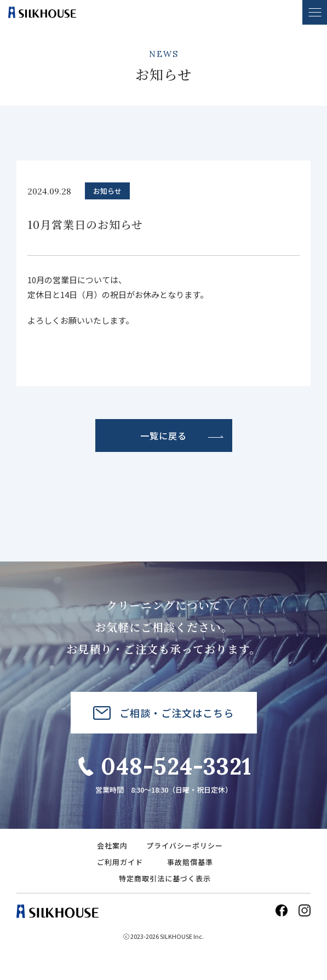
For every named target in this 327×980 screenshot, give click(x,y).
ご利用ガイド (120, 862)
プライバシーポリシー (185, 846)
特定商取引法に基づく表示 (165, 878)
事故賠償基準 (190, 862)
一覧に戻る (163, 435)
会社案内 (112, 846)
